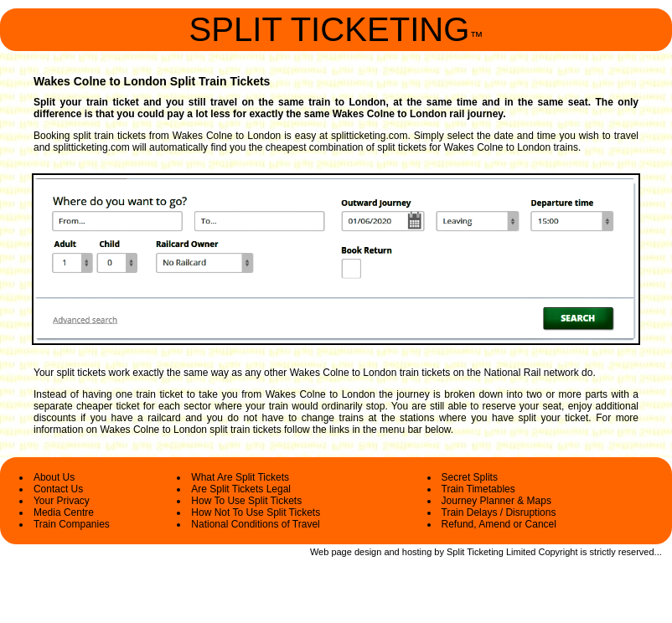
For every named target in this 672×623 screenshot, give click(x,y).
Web (319, 552)
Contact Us (58, 489)
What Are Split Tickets (240, 477)
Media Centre (64, 512)
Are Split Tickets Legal (241, 489)
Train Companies (72, 524)
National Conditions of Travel (255, 524)
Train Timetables (478, 489)
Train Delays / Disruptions (499, 512)
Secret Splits (470, 477)
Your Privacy (62, 501)
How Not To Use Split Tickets (256, 512)
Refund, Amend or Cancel (499, 524)
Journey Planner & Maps (496, 501)
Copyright (558, 552)
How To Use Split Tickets (246, 501)
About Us (54, 477)
